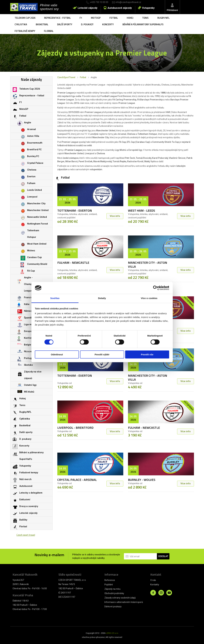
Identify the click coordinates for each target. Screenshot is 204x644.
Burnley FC (33, 156)
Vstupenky (148, 8)
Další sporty (65, 24)
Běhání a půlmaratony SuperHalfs (143, 24)
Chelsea (32, 170)
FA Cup (31, 271)
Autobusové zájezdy (120, 8)
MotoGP (96, 18)
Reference (110, 580)
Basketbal (42, 24)
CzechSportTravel (66, 77)
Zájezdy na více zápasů (33, 375)
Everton (31, 176)
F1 (81, 18)
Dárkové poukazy (113, 607)
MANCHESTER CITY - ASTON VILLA (148, 265)
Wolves (31, 251)
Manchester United (38, 210)
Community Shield (37, 264)
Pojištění (109, 585)
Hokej (130, 18)
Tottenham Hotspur (33, 234)
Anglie (28, 123)
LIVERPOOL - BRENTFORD (75, 428)
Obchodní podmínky (114, 593)
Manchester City (36, 203)
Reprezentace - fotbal (57, 18)
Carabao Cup (34, 257)
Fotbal (114, 18)
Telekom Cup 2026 (25, 18)
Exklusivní (25, 500)
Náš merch (25, 479)
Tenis (145, 18)
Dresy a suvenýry (29, 506)
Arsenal (31, 129)
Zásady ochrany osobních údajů (120, 598)
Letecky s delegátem (31, 493)
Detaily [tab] (102, 298)
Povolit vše (147, 354)
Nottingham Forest (38, 224)
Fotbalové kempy (25, 31)
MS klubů (29, 392)
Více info (115, 216)
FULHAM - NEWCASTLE (73, 263)
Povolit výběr (102, 354)
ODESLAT (163, 556)
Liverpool (32, 197)
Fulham (31, 183)
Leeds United (34, 190)
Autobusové (26, 486)
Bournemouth (35, 143)
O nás (153, 580)
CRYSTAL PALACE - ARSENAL (77, 480)
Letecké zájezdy (88, 8)
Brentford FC (34, 150)
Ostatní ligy (30, 385)
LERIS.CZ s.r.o (112, 633)
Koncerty (108, 24)
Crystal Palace (35, 163)
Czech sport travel (26, 535)
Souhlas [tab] (55, 298)
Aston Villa (33, 136)
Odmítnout (57, 354)
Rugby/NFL (163, 18)
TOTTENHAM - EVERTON (75, 210)
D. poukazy (87, 24)
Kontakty (155, 585)
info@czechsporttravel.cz (128, 2)
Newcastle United (37, 217)
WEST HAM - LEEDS (141, 210)
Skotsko (28, 365)
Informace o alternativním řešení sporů (124, 602)
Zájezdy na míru (112, 589)
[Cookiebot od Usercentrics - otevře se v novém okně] (155, 288)
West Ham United (37, 244)
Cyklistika (21, 24)
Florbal (49, 31)
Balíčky (23, 520)
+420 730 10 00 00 (99, 2)
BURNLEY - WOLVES (142, 480)
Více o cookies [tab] (149, 298)
